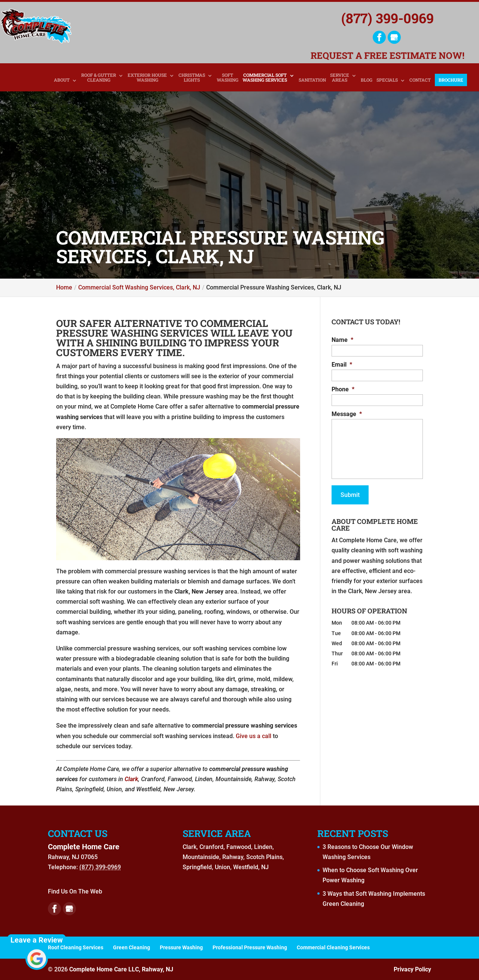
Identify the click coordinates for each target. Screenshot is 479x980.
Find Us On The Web (75, 891)
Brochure (451, 80)
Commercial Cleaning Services (333, 947)
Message (347, 414)
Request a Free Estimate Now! (387, 55)
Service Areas (340, 78)
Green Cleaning (132, 947)
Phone (343, 389)
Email (342, 365)
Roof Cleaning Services (76, 947)
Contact (420, 80)
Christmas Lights (192, 78)
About (62, 80)
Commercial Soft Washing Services (265, 78)
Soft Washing (228, 78)
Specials (387, 80)
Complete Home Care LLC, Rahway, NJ (121, 969)
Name (342, 340)
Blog (367, 80)
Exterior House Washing (147, 78)
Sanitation (312, 80)
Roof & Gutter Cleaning (99, 78)
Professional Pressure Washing (250, 947)
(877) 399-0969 (388, 18)
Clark (131, 779)
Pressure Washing (181, 947)
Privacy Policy (412, 969)
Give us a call (254, 736)
